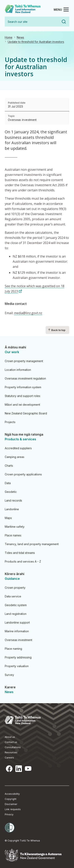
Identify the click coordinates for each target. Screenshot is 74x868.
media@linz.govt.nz (28, 313)
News (20, 37)
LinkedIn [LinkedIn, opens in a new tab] (19, 769)
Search (64, 22)
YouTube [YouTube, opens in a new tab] (28, 769)
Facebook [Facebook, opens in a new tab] (9, 769)
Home (9, 37)
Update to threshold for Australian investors (36, 42)
